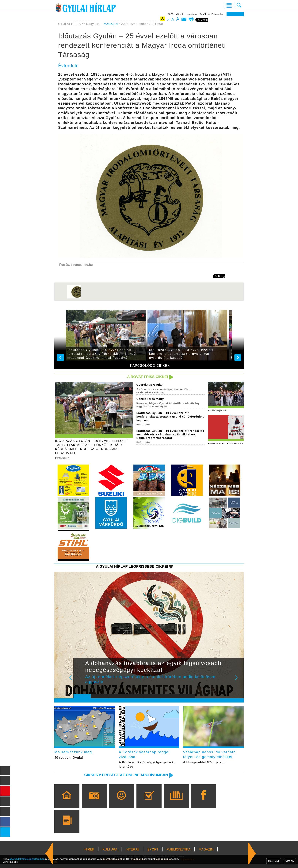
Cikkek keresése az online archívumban (123, 779)
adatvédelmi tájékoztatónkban (27, 859)
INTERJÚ (132, 854)
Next (238, 683)
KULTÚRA (110, 854)
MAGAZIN (111, 24)
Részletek (274, 861)
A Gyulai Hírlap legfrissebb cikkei (129, 569)
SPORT (153, 854)
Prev (79, 683)
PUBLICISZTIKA (179, 854)
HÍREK (89, 854)
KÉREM (290, 861)
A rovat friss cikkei (146, 377)
